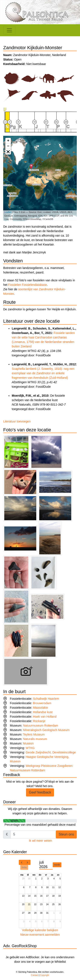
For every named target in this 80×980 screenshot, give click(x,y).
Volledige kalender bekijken (40, 930)
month (57, 865)
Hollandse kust (43, 712)
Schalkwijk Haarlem (46, 699)
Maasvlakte (40, 708)
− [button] (8, 146)
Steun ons (66, 834)
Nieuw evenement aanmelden (40, 935)
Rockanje (39, 721)
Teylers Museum (34, 734)
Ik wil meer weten (40, 841)
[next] (28, 862)
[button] (8, 152)
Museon (28, 743)
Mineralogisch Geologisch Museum (46, 730)
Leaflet (8, 212)
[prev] (22, 862)
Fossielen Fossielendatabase (27, 285)
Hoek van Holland (45, 717)
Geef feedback (40, 792)
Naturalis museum (35, 739)
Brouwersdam (42, 703)
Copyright (44, 975)
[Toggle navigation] (9, 30)
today (24, 867)
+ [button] (8, 141)
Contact (35, 975)
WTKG (30, 748)
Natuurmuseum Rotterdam (41, 726)
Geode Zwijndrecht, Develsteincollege (51, 752)
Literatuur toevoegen (17, 421)
